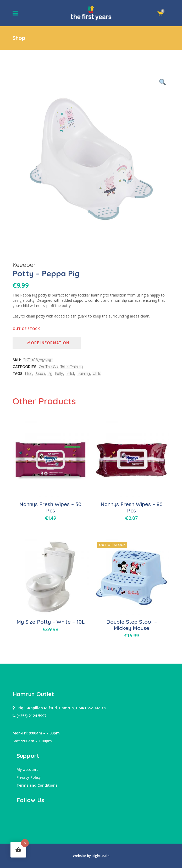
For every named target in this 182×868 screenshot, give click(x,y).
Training (83, 374)
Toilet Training (71, 367)
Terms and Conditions (37, 785)
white (97, 374)
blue (29, 374)
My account (27, 769)
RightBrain (100, 856)
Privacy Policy (29, 777)
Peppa (40, 374)
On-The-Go (48, 367)
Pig (50, 374)
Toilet (70, 374)
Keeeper (24, 265)
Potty (59, 374)
